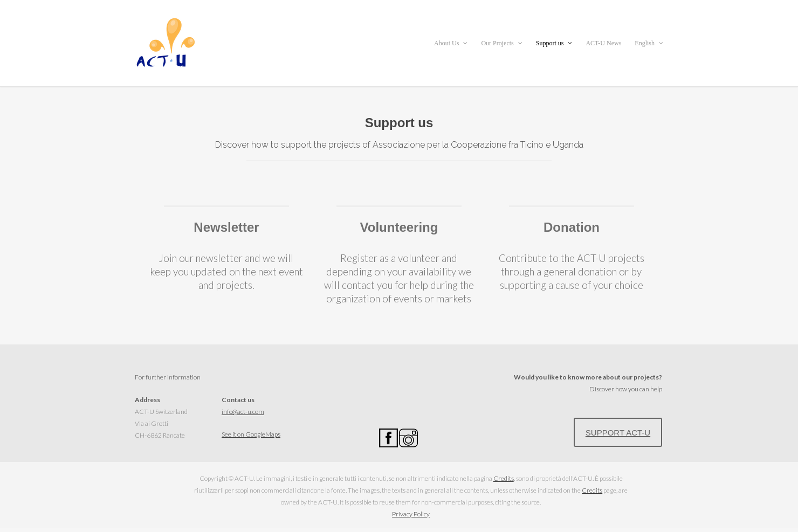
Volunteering (399, 227)
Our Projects (501, 43)
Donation (572, 227)
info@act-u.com (243, 412)
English (649, 43)
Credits (504, 478)
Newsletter (226, 227)
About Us (451, 43)
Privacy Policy (411, 514)
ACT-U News (603, 43)
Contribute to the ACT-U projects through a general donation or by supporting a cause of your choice (572, 272)
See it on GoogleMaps (251, 434)
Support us (554, 43)
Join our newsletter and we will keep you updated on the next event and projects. (226, 272)
